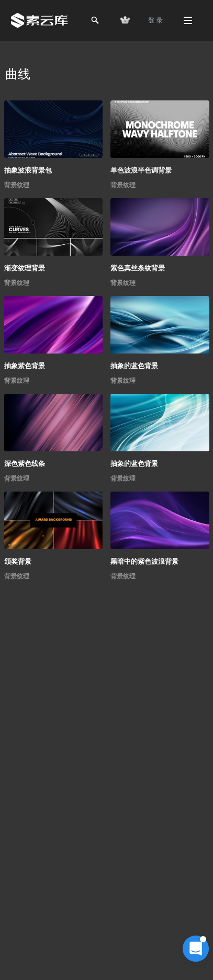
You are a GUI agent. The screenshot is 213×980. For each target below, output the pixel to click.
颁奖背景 (18, 561)
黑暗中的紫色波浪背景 (144, 561)
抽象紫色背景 (25, 366)
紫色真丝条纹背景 (138, 268)
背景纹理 (17, 185)
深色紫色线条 (25, 464)
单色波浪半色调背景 (141, 170)
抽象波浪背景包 (28, 170)
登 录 (155, 20)
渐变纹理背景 (25, 268)
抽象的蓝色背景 (134, 366)
